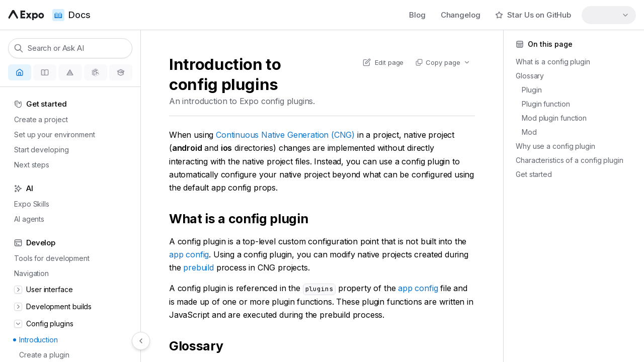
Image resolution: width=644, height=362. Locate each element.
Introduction (35, 340)
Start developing (38, 150)
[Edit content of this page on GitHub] (383, 62)
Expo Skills (29, 204)
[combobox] (609, 15)
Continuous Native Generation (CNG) (285, 135)
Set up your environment (52, 134)
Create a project (38, 119)
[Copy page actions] (442, 62)
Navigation (28, 273)
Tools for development (49, 258)
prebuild (198, 267)
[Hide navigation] (141, 341)
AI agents (26, 219)
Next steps (29, 165)
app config (189, 254)
